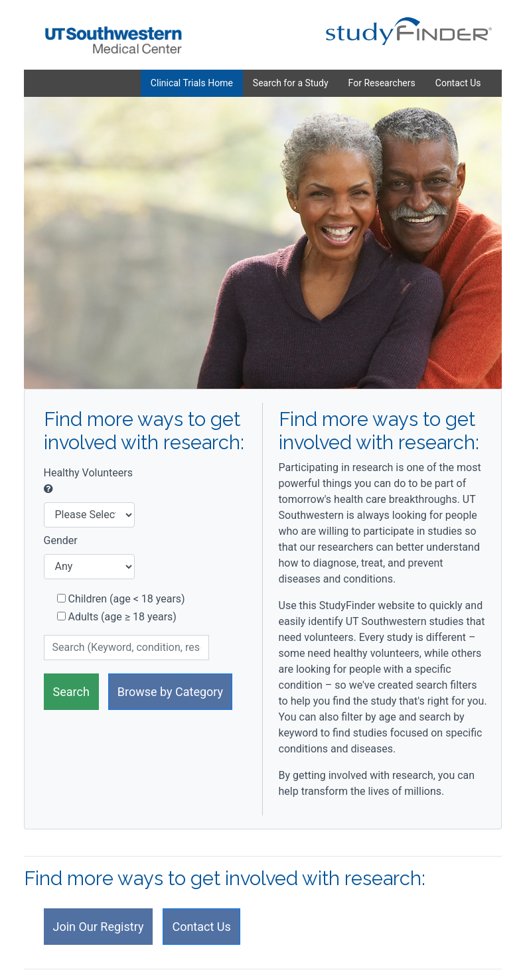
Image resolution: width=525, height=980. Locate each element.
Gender (61, 540)
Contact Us (458, 83)
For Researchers (382, 83)
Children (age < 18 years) (121, 599)
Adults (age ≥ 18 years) (117, 617)
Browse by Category (170, 692)
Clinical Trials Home (192, 83)
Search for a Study (291, 83)
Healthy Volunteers (88, 480)
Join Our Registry (99, 927)
